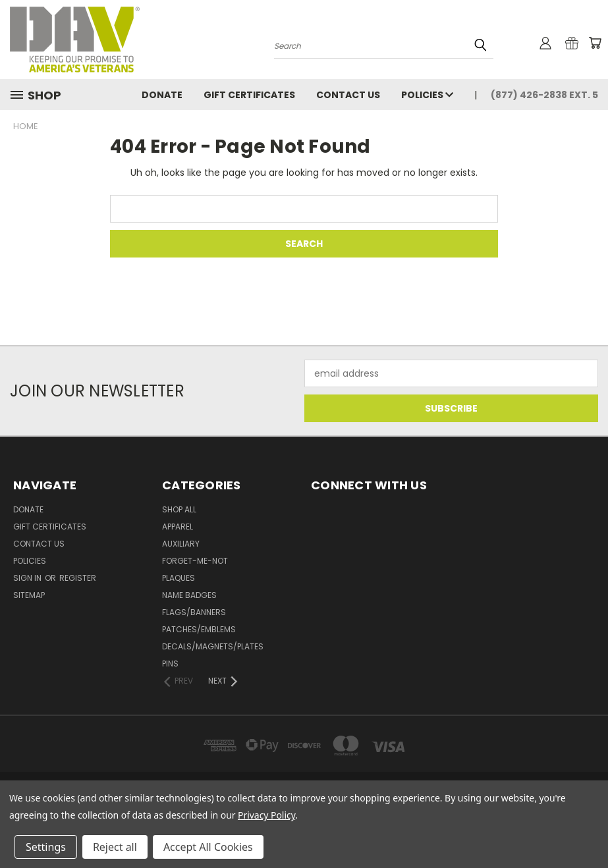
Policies (427, 95)
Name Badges (189, 595)
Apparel (178, 527)
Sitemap (29, 595)
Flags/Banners (194, 612)
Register (78, 578)
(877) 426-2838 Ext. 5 (544, 95)
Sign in (28, 578)
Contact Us (348, 95)
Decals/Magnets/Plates (213, 646)
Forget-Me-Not (195, 561)
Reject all (115, 847)
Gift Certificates (249, 95)
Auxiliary (181, 544)
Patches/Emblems (199, 629)
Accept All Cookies (208, 847)
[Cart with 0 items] (595, 43)
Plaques (179, 578)
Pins (170, 664)
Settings (46, 847)
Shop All (179, 509)
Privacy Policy (266, 815)
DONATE (162, 95)
